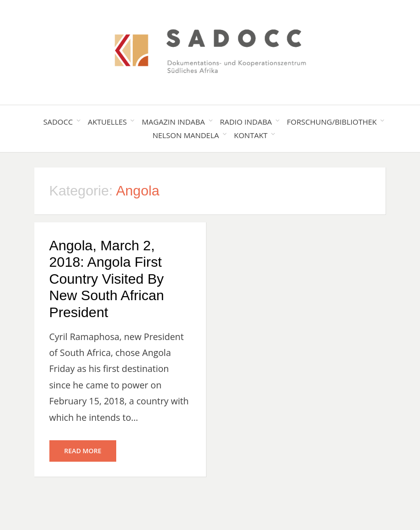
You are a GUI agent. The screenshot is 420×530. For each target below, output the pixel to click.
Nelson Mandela (186, 135)
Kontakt (251, 135)
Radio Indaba (246, 122)
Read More (83, 451)
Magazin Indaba (173, 122)
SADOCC (58, 122)
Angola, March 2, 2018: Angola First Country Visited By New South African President (107, 279)
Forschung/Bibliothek (332, 122)
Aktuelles (107, 122)
